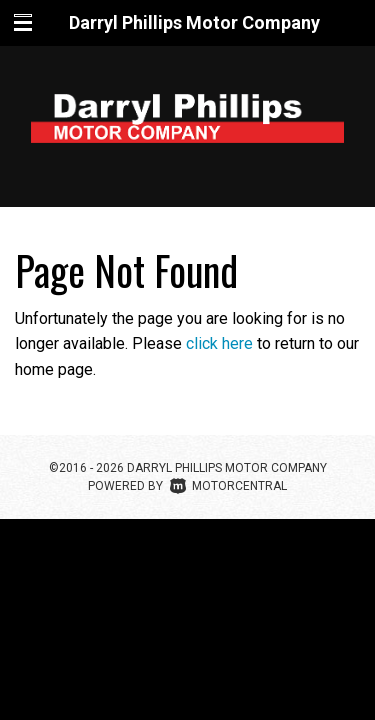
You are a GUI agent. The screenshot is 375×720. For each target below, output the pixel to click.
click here (219, 343)
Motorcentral (228, 486)
